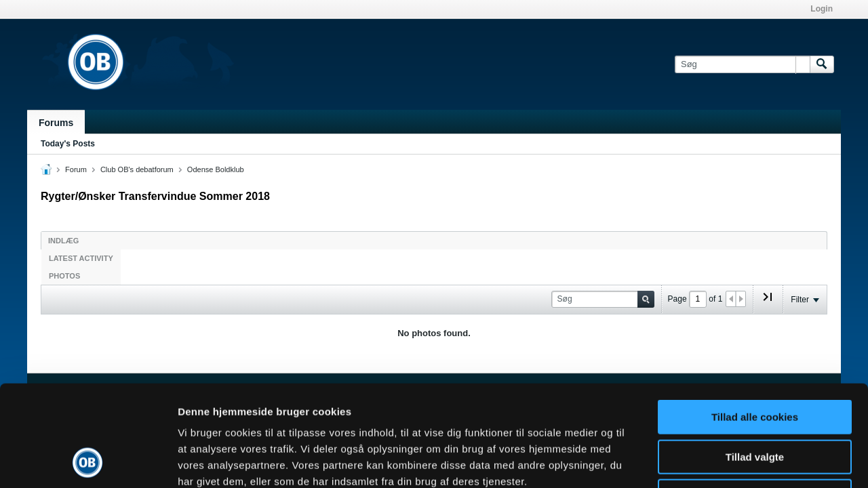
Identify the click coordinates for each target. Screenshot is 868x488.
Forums (56, 123)
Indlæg (63, 241)
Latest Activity (81, 258)
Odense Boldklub (216, 169)
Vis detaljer (705, 461)
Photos (64, 276)
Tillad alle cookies (755, 322)
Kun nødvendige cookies (755, 402)
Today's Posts (68, 144)
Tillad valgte (755, 362)
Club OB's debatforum (137, 169)
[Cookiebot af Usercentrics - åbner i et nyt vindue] (88, 462)
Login (822, 9)
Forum (76, 169)
